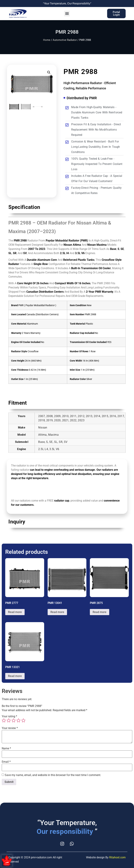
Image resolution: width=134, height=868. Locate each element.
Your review (10, 728)
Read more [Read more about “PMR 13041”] (57, 612)
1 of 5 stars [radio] (4, 720)
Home (47, 40)
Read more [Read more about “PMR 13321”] (15, 676)
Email (6, 762)
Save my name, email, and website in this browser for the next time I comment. (53, 775)
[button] (67, 14)
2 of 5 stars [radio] (9, 720)
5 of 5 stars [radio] (23, 720)
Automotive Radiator (65, 40)
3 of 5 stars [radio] (14, 720)
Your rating (9, 716)
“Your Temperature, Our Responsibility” (67, 3)
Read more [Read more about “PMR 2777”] (15, 612)
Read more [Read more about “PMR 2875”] (100, 612)
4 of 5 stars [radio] (18, 720)
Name (6, 748)
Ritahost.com (117, 857)
